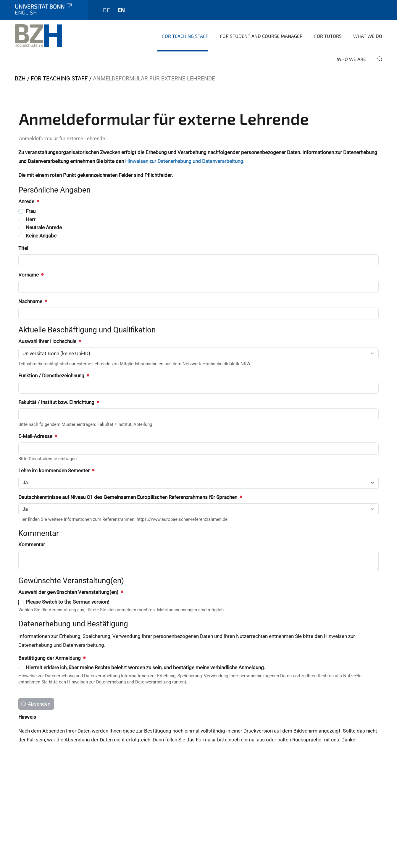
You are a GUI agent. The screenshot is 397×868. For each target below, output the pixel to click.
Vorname (31, 275)
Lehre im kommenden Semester (56, 471)
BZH (20, 79)
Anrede (29, 201)
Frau (31, 211)
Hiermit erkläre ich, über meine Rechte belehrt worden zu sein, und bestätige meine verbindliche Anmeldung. (145, 667)
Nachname (33, 301)
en (121, 10)
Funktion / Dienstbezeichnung (54, 376)
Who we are (351, 59)
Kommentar (32, 544)
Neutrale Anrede (44, 227)
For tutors (328, 36)
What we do (368, 36)
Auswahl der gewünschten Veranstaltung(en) (71, 592)
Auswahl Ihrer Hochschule (50, 341)
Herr (31, 219)
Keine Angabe (41, 236)
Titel (23, 248)
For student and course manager (261, 36)
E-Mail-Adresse (38, 436)
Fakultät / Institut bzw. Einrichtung (59, 402)
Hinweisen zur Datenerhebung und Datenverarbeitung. (185, 161)
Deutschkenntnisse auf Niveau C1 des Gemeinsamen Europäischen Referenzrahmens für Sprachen (130, 497)
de (106, 10)
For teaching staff (185, 36)
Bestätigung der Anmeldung (52, 658)
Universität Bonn (44, 6)
